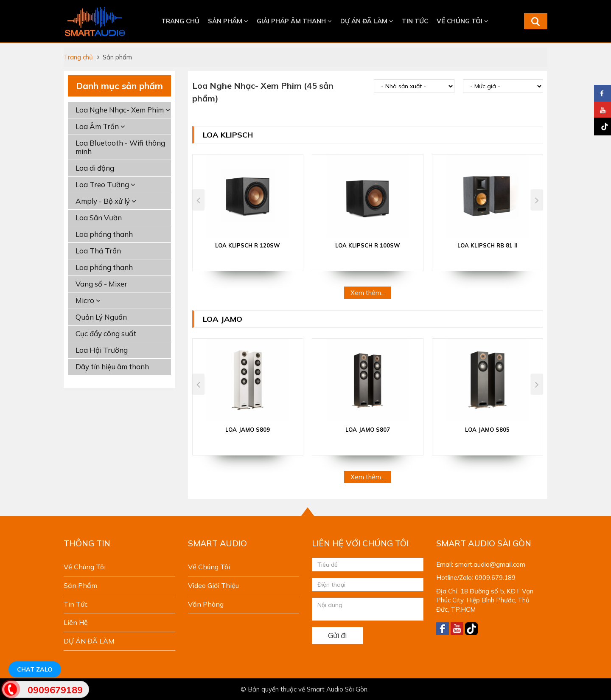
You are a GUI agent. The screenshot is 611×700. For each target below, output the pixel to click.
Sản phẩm (228, 21)
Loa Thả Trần (98, 251)
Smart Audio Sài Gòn (337, 689)
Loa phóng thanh (104, 234)
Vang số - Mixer (101, 284)
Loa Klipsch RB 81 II (488, 245)
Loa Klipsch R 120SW (248, 245)
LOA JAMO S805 (487, 430)
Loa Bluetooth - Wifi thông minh (120, 147)
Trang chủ (180, 21)
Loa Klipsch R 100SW (368, 245)
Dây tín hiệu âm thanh (112, 367)
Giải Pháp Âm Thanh (294, 21)
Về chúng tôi (462, 21)
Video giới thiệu (213, 585)
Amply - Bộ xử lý (106, 201)
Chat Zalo (35, 669)
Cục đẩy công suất (106, 333)
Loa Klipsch (228, 135)
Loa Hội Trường (102, 350)
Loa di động (95, 168)
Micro (88, 300)
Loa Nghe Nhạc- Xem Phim (123, 110)
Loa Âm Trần (100, 126)
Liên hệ (76, 622)
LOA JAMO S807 (368, 430)
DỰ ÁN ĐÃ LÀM (367, 21)
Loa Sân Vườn (99, 218)
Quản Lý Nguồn (101, 317)
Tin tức (415, 21)
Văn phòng (206, 604)
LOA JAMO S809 (248, 430)
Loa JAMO (223, 319)
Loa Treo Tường (105, 184)
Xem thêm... (368, 293)
